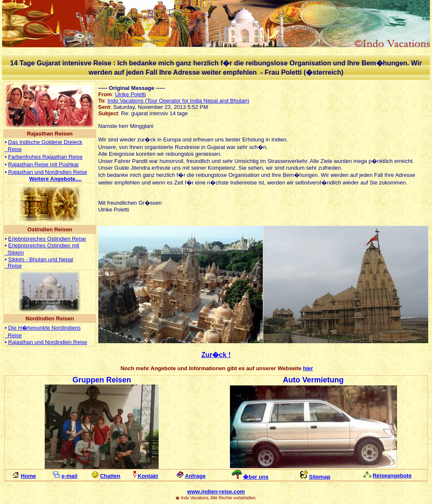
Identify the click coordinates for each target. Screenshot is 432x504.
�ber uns (256, 477)
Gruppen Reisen (102, 380)
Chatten (110, 476)
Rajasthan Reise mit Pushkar (43, 164)
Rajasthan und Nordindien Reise (47, 172)
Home (28, 476)
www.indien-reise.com (216, 492)
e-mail (70, 476)
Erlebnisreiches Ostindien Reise (47, 239)
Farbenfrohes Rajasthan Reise (45, 157)
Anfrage (195, 476)
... (55, 179)
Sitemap (320, 477)
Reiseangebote (392, 476)
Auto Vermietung (313, 380)
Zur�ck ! (216, 355)
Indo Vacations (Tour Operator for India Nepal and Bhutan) (178, 101)
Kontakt (148, 476)
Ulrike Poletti (131, 94)
